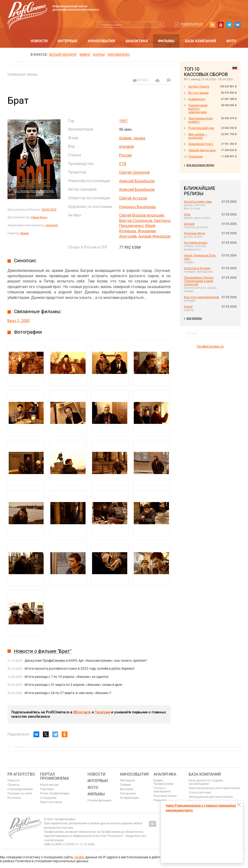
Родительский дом (201, 128)
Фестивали (127, 780)
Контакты (14, 798)
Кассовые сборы (165, 796)
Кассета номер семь (198, 202)
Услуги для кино (200, 792)
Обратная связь (51, 802)
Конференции (129, 798)
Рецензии (160, 800)
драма (139, 138)
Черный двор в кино (202, 150)
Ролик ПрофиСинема (55, 793)
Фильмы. (33, 74)
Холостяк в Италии (197, 268)
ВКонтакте (82, 712)
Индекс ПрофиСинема (164, 782)
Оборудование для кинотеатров (211, 797)
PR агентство (21, 774)
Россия (125, 155)
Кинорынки (128, 793)
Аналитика (137, 41)
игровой (126, 147)
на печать (157, 81)
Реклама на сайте (20, 793)
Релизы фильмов (99, 800)
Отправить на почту (169, 80)
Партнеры (47, 789)
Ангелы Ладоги (199, 87)
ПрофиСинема (16, 74)
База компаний (201, 41)
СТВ (123, 164)
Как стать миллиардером (201, 297)
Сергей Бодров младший (141, 215)
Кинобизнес (119, 55)
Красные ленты (194, 233)
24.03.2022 (49, 210)
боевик (125, 138)
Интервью (67, 41)
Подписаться (192, 24)
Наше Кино (39, 217)
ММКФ (85, 55)
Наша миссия (49, 785)
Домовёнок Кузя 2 (201, 144)
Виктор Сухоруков (136, 221)
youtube (221, 25)
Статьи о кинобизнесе (162, 790)
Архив (24, 233)
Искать (161, 25)
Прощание (195, 157)
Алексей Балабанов (137, 181)
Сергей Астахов (133, 198)
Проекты (13, 785)
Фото (231, 41)
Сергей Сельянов (134, 172)
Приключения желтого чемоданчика (198, 109)
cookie (79, 857)
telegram (229, 25)
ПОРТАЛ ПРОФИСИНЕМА (54, 776)
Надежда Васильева (137, 207)
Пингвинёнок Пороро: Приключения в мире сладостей (199, 281)
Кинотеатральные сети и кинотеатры (214, 788)
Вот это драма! (198, 93)
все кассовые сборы (200, 165)
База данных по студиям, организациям (206, 782)
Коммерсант (197, 99)
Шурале (189, 224)
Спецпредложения (20, 789)
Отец (187, 214)
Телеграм (102, 712)
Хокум (188, 307)
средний (51, 225)
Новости (39, 41)
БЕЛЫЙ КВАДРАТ (63, 55)
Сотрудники (48, 798)
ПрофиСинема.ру (210, 346)
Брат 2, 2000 (19, 321)
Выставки (127, 789)
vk (238, 25)
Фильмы (166, 41)
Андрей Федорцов (154, 236)
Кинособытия (101, 41)
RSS (212, 25)
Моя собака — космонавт (198, 136)
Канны (99, 55)
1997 (123, 121)
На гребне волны (196, 243)
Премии (125, 785)
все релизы (194, 318)
